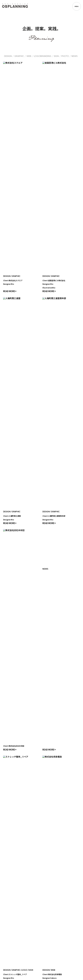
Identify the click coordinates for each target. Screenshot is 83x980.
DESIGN (8, 56)
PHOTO (65, 56)
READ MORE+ (10, 116)
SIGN (56, 56)
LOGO (37, 56)
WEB (29, 56)
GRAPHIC (19, 56)
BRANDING (46, 56)
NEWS (75, 56)
